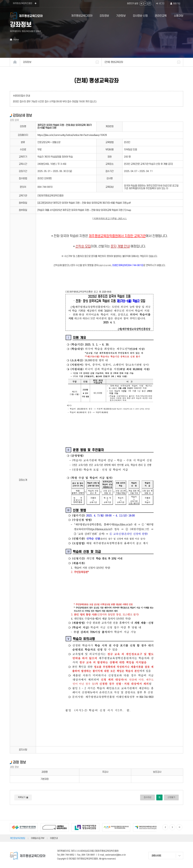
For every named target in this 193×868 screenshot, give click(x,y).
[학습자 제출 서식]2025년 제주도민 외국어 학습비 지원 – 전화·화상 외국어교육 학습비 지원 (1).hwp (84, 210)
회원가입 (175, 4)
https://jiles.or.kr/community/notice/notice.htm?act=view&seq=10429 (72, 135)
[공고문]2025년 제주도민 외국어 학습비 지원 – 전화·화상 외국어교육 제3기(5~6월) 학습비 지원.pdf (84, 203)
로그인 (160, 4)
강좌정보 (104, 16)
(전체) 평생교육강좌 (142, 62)
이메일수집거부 (38, 838)
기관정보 (121, 16)
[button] (165, 827)
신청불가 (171, 797)
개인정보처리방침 (17, 838)
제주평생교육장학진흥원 (25, 3)
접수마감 (147, 797)
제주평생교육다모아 (82, 16)
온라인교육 (161, 16)
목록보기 (23, 797)
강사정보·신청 (140, 16)
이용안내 (54, 838)
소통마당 (178, 16)
